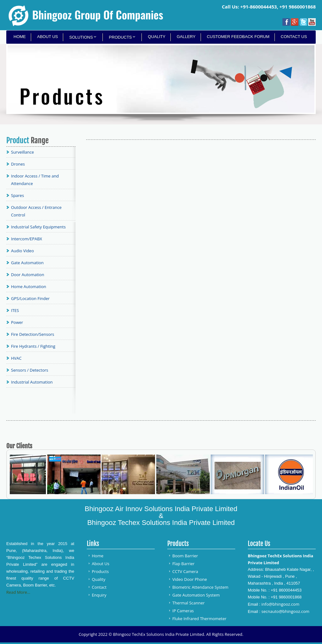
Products (120, 37)
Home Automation (29, 287)
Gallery (186, 37)
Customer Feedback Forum (238, 37)
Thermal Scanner (189, 603)
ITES (15, 310)
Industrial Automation (32, 382)
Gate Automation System (196, 595)
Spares (17, 195)
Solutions (81, 37)
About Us (47, 37)
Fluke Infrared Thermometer (199, 619)
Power (17, 322)
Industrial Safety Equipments (38, 227)
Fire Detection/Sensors (33, 334)
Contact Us (294, 37)
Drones (18, 164)
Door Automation (28, 275)
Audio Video (22, 251)
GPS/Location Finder (30, 298)
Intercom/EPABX (27, 239)
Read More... (18, 592)
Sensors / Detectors (30, 370)
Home (20, 37)
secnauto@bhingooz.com (285, 611)
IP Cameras (183, 611)
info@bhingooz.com (280, 604)
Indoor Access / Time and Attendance (35, 180)
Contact (99, 587)
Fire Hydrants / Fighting (33, 346)
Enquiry (99, 595)
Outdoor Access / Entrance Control (36, 211)
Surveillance (22, 152)
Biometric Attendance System (200, 587)
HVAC (16, 358)
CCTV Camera (185, 571)
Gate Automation (27, 263)
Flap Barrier (183, 564)
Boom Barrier (185, 556)
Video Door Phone (190, 579)
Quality (157, 37)
